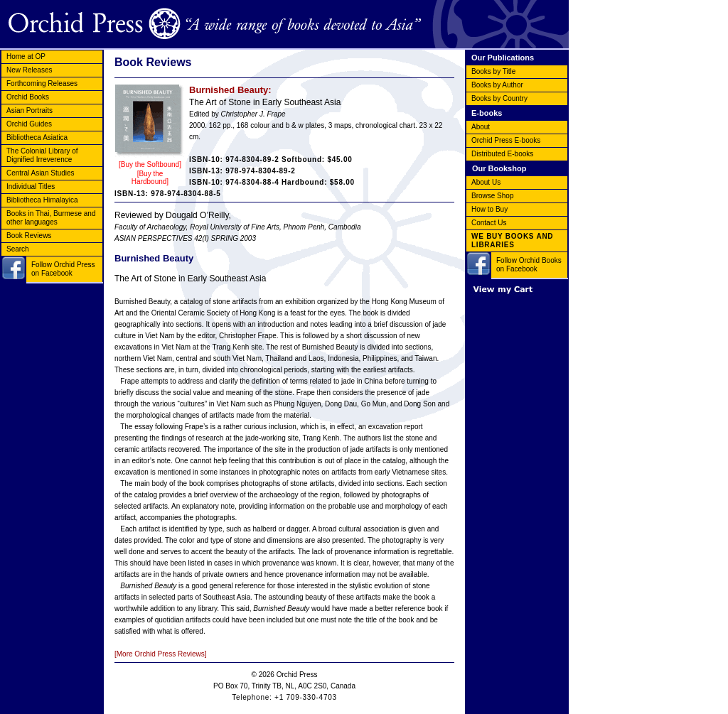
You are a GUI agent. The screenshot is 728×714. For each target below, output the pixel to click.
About (481, 127)
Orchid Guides (29, 124)
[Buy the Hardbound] (150, 178)
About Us (486, 182)
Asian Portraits (30, 110)
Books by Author (497, 85)
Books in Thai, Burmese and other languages (51, 218)
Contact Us (489, 223)
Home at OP (26, 56)
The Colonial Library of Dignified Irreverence (42, 155)
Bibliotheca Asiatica (37, 137)
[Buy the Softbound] (150, 164)
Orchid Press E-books (506, 140)
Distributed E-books (502, 154)
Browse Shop (492, 196)
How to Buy (489, 209)
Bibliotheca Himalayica (42, 200)
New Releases (29, 70)
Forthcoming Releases (42, 83)
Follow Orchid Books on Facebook (529, 265)
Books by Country (499, 98)
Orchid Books (28, 97)
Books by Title (493, 71)
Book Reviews (29, 236)
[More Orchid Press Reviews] (160, 654)
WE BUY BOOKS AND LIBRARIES (512, 240)
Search (18, 249)
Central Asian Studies (41, 173)
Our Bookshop (499, 168)
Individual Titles (31, 186)
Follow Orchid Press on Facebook (63, 269)
